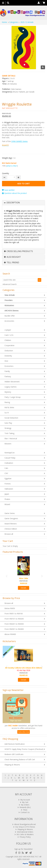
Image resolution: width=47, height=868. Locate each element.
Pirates (7, 499)
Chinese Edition (11, 529)
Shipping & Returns (12, 765)
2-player (8, 330)
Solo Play (8, 423)
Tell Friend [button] (12, 263)
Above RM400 (10, 634)
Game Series (10, 513)
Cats (6, 468)
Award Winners (11, 524)
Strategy (8, 428)
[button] (6, 575)
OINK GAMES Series (19, 141)
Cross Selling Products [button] (18, 251)
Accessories (9, 321)
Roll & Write (9, 407)
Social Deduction (11, 418)
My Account (25, 800)
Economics (9, 366)
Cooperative (9, 345)
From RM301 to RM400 (14, 629)
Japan (7, 494)
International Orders (25, 832)
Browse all (9, 534)
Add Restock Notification (15, 744)
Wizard (7, 504)
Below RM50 (10, 608)
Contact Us (25, 812)
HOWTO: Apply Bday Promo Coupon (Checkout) (24, 749)
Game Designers (11, 518)
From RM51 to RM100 (14, 614)
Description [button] (13, 203)
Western (8, 444)
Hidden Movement (12, 382)
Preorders (9, 300)
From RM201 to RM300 (14, 624)
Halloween (9, 489)
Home (4, 22)
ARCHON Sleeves (12, 311)
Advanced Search (10, 284)
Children (8, 340)
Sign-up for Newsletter (24, 849)
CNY (6, 473)
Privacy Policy (25, 837)
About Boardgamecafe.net (25, 824)
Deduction (9, 351)
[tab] (23, 203)
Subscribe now (24, 732)
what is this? (12, 166)
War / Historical (11, 438)
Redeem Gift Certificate (14, 754)
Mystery (8, 392)
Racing (7, 402)
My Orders (25, 805)
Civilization (9, 463)
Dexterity (8, 356)
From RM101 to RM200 (14, 619)
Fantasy (8, 376)
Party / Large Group (13, 397)
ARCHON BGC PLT (31, 857)
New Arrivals (10, 295)
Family (7, 371)
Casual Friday (10, 458)
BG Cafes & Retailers (25, 834)
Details (23, 588)
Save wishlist (8, 190)
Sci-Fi (7, 413)
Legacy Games (11, 387)
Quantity (5, 173)
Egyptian (8, 478)
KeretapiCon (10, 453)
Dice (6, 361)
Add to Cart (23, 184)
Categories (14, 22)
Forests (8, 484)
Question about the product (14, 193)
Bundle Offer (10, 316)
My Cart (25, 802)
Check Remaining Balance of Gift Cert (20, 759)
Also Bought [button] (12, 257)
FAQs (25, 810)
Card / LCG (9, 335)
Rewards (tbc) (25, 807)
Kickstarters (9, 305)
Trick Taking (9, 433)
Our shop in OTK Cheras (25, 827)
